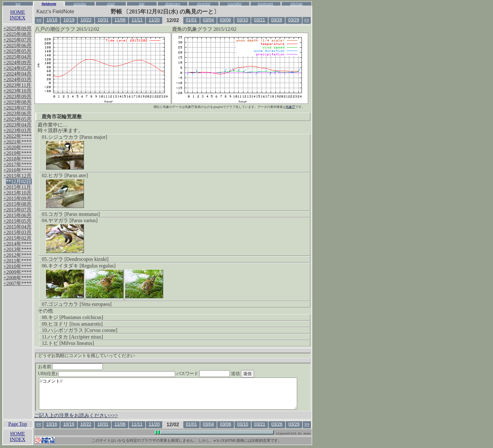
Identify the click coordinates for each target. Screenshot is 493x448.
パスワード (215, 374)
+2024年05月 (17, 68)
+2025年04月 (17, 57)
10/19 (69, 20)
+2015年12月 (17, 176)
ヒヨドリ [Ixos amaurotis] (75, 324)
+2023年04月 (17, 125)
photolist (204, 4)
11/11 (137, 20)
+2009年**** (17, 272)
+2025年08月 (17, 34)
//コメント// (168, 394)
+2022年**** (17, 136)
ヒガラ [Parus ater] (68, 175)
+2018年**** (17, 159)
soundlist (235, 4)
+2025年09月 (17, 28)
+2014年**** (17, 244)
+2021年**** (17, 142)
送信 (254, 374)
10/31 (103, 20)
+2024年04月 (17, 74)
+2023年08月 (17, 102)
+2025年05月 (17, 51)
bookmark (266, 4)
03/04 (208, 20)
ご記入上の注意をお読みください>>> (76, 415)
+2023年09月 (17, 96)
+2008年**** (17, 278)
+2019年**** (17, 153)
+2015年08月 (17, 204)
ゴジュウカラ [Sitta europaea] (80, 304)
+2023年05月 (17, 119)
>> (307, 20)
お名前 (71, 367)
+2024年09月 (17, 62)
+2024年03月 (17, 79)
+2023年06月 (17, 113)
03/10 (243, 20)
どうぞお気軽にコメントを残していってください (86, 356)
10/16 (52, 20)
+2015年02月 (17, 238)
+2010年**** (17, 266)
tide (142, 4)
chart (111, 4)
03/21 (260, 20)
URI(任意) (113, 374)
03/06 (226, 20)
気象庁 (291, 107)
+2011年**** (17, 261)
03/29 (294, 20)
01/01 (191, 20)
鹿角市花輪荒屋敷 (62, 117)
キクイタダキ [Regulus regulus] (82, 266)
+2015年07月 (17, 210)
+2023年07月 (17, 108)
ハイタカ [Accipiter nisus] (75, 337)
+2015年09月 (17, 198)
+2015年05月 (17, 221)
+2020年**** (17, 147)
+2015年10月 (17, 193)
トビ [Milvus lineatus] (71, 343)
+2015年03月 (17, 232)
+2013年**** (17, 249)
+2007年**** (17, 283)
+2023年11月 (17, 85)
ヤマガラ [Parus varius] (73, 220)
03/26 (277, 20)
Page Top (17, 424)
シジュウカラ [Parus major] (78, 137)
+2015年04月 (17, 227)
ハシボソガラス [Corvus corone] (83, 330)
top (18, 4)
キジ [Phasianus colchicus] (76, 317)
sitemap (296, 4)
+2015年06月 (17, 215)
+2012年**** (17, 255)
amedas (80, 4)
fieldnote (49, 4)
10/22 (86, 20)
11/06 (120, 20)
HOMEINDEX (18, 15)
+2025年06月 (17, 45)
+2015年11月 (17, 187)
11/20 (154, 20)
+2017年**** (17, 164)
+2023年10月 (17, 91)
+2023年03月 (17, 130)
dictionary (173, 4)
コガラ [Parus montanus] (74, 214)
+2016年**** (17, 170)
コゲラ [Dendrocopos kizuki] (78, 259)
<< (39, 20)
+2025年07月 (17, 40)
